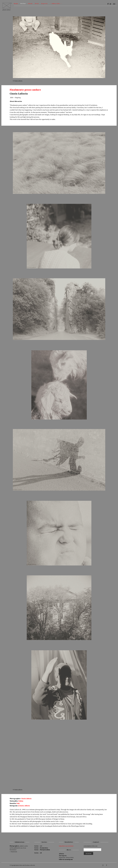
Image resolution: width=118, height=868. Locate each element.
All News (61, 854)
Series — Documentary (41, 848)
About (30, 4)
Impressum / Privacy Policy (66, 858)
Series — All (38, 853)
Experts (44, 4)
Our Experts (63, 856)
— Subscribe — (56, 4)
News (37, 4)
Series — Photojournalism (42, 850)
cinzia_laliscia (25, 806)
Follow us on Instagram (66, 859)
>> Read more (13, 852)
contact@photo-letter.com (91, 846)
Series (23, 4)
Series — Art (38, 846)
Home (16, 4)
